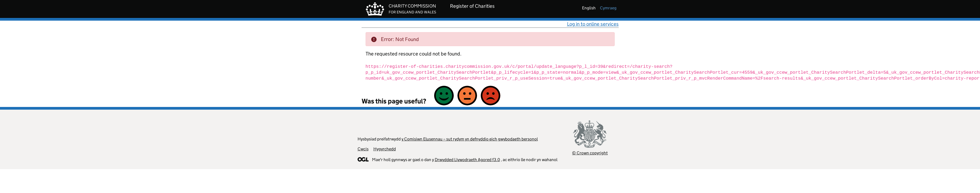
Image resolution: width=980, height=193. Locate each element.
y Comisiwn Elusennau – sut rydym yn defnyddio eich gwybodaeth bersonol (470, 139)
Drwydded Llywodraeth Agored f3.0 (467, 160)
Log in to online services (593, 24)
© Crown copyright (590, 153)
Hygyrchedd (385, 149)
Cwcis (363, 149)
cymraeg (608, 8)
